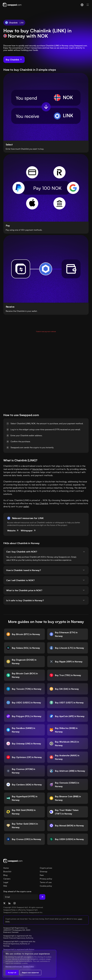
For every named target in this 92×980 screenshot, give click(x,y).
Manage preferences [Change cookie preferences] (14, 966)
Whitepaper (28, 531)
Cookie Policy (29, 966)
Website (13, 531)
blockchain (38, 469)
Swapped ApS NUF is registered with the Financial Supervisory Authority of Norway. (20, 944)
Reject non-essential (30, 973)
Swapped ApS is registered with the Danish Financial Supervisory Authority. (18, 937)
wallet (26, 506)
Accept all (12, 973)
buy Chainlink (42, 503)
